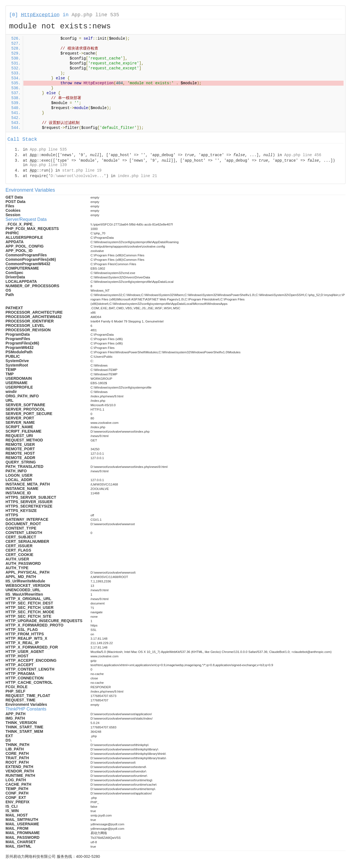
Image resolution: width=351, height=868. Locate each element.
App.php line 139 (48, 165)
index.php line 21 (137, 176)
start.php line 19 (82, 170)
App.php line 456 (303, 155)
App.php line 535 (95, 15)
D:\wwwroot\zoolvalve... (77, 176)
